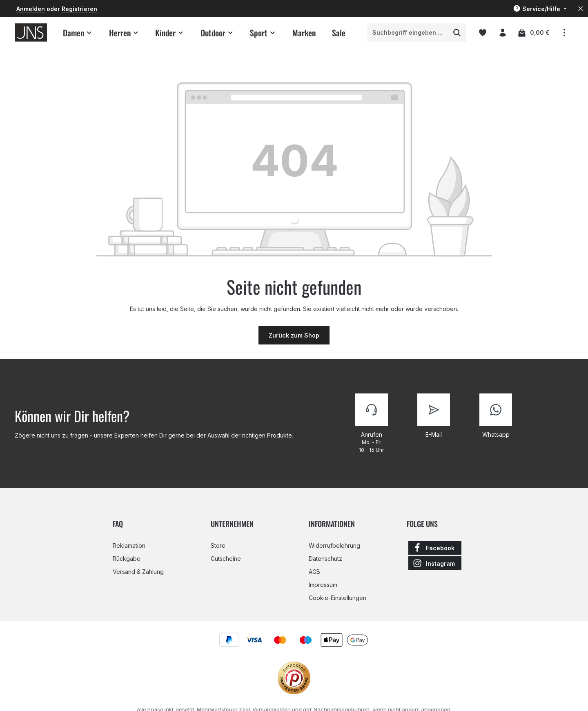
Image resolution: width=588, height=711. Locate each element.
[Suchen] (457, 33)
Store (218, 545)
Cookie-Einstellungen (337, 598)
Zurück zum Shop (294, 335)
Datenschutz (325, 559)
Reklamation (129, 545)
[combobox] (408, 33)
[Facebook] (435, 548)
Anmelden (31, 9)
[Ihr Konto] (502, 32)
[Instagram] (435, 563)
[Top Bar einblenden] (564, 32)
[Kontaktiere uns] (372, 424)
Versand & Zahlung (138, 572)
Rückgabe (127, 559)
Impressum (323, 585)
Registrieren (79, 9)
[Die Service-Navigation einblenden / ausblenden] (540, 9)
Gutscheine (226, 559)
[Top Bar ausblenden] (580, 9)
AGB (314, 572)
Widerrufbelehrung (334, 545)
